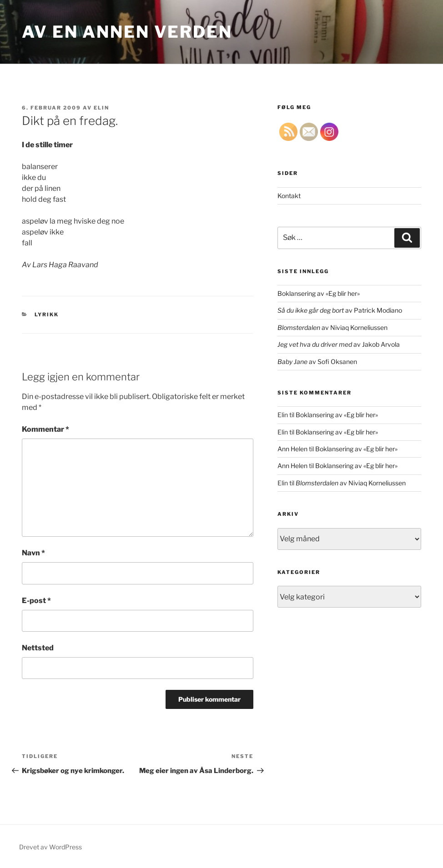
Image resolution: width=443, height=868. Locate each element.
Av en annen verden (127, 32)
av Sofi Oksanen (317, 362)
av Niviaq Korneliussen (332, 327)
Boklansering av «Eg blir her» (319, 293)
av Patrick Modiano (340, 310)
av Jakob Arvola (339, 344)
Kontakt (289, 196)
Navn (33, 553)
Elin (101, 108)
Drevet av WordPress (50, 847)
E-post (36, 601)
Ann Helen (292, 449)
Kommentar (45, 429)
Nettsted (38, 648)
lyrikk (47, 314)
